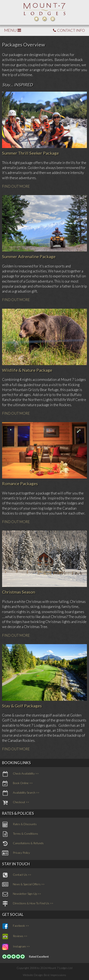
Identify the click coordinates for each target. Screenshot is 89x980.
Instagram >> (16, 947)
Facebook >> (15, 926)
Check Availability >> (20, 774)
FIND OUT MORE (16, 186)
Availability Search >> (21, 793)
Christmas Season (19, 592)
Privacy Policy (16, 853)
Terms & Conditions (20, 834)
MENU (13, 30)
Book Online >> (17, 783)
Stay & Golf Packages (22, 706)
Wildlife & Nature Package (27, 370)
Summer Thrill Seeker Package (30, 153)
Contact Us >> (17, 875)
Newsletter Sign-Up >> (22, 894)
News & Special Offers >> (23, 885)
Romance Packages (20, 483)
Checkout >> (16, 803)
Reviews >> (15, 936)
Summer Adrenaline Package (29, 256)
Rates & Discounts (19, 825)
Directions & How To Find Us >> (28, 904)
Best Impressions (55, 975)
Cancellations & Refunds (23, 844)
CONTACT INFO (69, 30)
